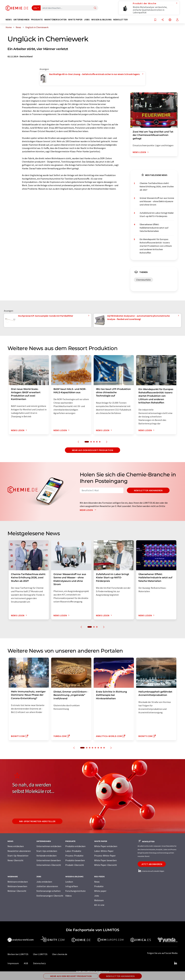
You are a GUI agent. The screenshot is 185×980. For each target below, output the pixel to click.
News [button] (9, 20)
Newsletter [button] (120, 20)
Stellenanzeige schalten (48, 891)
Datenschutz (39, 963)
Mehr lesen (89, 510)
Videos (69, 896)
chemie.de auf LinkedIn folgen (151, 871)
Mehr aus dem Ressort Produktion (93, 450)
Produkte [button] (37, 20)
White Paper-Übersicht (106, 865)
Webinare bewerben (17, 886)
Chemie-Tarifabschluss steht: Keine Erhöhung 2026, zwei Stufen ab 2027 (157, 186)
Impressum (13, 963)
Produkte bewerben (75, 860)
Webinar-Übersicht (17, 891)
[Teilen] (163, 20)
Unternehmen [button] (21, 20)
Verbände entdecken (46, 856)
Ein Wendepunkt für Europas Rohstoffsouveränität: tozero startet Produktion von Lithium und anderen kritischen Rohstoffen (156, 246)
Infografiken (72, 886)
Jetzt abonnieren (152, 864)
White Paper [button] (75, 20)
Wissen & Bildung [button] (102, 20)
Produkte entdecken (75, 846)
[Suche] (95, 8)
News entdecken (16, 846)
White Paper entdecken (106, 846)
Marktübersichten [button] (55, 20)
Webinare (99, 900)
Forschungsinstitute (75, 891)
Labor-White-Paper (104, 851)
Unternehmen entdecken (49, 846)
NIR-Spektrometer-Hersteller (37, 821)
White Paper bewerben (105, 860)
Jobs (97, 896)
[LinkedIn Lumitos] (175, 963)
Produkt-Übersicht (75, 865)
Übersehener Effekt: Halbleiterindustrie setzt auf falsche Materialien (154, 228)
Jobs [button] (87, 20)
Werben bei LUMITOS (18, 954)
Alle (35, 8)
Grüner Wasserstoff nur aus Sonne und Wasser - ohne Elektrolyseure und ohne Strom (157, 201)
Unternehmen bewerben (49, 860)
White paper (100, 891)
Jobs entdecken (44, 882)
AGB (26, 963)
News (97, 882)
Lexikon (69, 882)
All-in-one (99, 905)
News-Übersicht (15, 860)
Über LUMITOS (40, 954)
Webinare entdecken (18, 882)
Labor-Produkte (73, 851)
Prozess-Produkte (74, 856)
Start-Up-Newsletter (18, 856)
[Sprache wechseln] (170, 20)
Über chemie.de (60, 954)
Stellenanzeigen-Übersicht (50, 896)
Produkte (99, 886)
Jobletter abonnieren (47, 886)
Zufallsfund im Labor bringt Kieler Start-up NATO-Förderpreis (157, 214)
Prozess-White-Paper (105, 856)
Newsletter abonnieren (148, 490)
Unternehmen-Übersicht (49, 865)
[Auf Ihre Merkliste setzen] (155, 20)
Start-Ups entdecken (47, 851)
